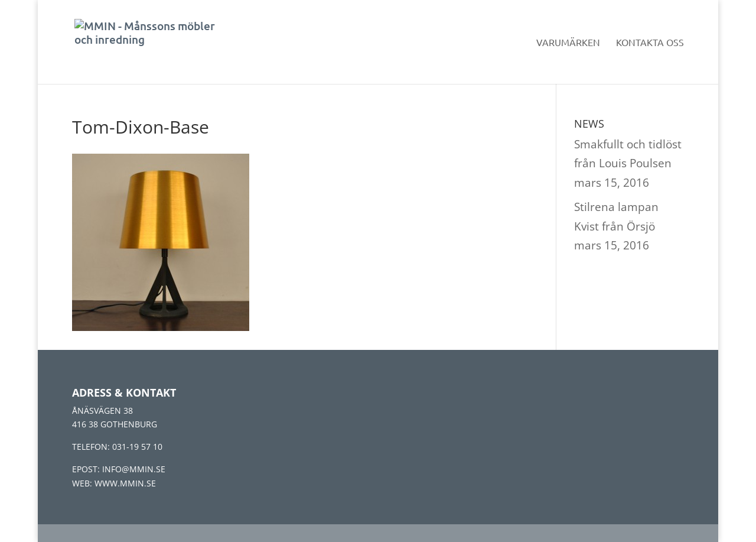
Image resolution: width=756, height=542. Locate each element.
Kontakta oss (650, 43)
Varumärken (568, 43)
